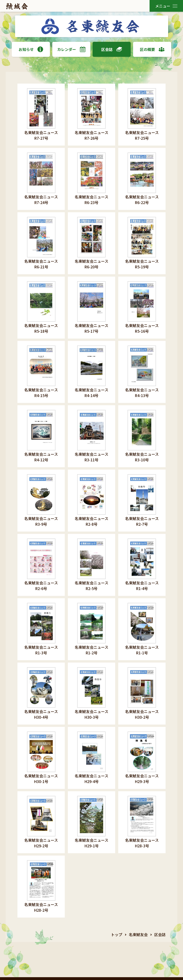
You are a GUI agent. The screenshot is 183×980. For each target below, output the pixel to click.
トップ (117, 934)
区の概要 (152, 49)
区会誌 (112, 49)
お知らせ (31, 49)
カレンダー (71, 49)
